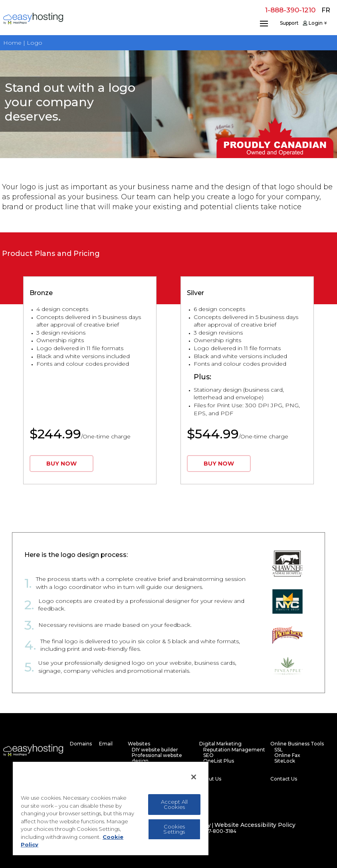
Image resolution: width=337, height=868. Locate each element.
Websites (139, 744)
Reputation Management (234, 750)
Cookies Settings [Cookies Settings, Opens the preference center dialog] (174, 829)
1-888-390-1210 (290, 10)
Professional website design (157, 758)
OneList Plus (219, 761)
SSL (279, 750)
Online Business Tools (297, 744)
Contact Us (284, 779)
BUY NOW (61, 464)
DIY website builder (155, 750)
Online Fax (287, 755)
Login (316, 23)
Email (106, 744)
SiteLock (285, 761)
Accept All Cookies (174, 804)
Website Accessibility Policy (255, 825)
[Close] (194, 777)
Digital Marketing (220, 744)
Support (289, 23)
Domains (81, 744)
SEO (208, 755)
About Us (210, 779)
